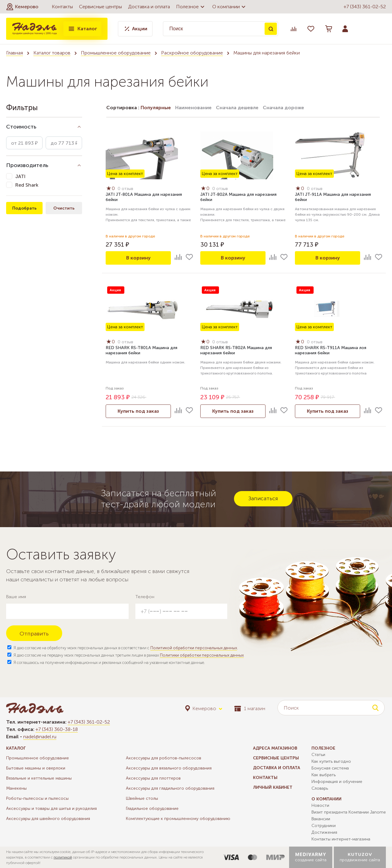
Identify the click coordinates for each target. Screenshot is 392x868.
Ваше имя (16, 597)
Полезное (191, 7)
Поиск (271, 29)
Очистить (64, 208)
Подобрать (24, 208)
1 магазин (250, 708)
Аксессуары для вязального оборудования (169, 768)
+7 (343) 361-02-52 (365, 7)
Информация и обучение (337, 782)
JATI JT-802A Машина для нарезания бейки (238, 197)
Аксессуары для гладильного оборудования (170, 788)
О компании (230, 7)
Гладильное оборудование (152, 808)
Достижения (324, 832)
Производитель (27, 165)
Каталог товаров (52, 53)
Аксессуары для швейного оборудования (48, 819)
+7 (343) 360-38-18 (57, 729)
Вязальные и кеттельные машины (39, 778)
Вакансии (321, 819)
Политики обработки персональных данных (202, 655)
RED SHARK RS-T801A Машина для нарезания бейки (141, 350)
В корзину (138, 258)
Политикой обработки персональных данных (194, 648)
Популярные (156, 108)
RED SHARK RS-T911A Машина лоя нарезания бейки (331, 350)
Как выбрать (324, 775)
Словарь (320, 788)
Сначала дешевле (237, 108)
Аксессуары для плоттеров (153, 778)
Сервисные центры (100, 7)
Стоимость (21, 127)
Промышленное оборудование (116, 53)
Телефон (145, 597)
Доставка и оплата (149, 7)
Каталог (82, 29)
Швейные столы (142, 798)
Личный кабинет (273, 787)
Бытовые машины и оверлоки (36, 768)
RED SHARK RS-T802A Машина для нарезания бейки (236, 350)
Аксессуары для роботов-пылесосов (164, 758)
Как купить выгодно (331, 761)
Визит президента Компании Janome (349, 812)
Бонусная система (330, 768)
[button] (22, 7)
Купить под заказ (138, 411)
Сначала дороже (283, 108)
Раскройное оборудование (192, 53)
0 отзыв (125, 189)
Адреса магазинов (275, 748)
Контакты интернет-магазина (341, 839)
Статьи (318, 755)
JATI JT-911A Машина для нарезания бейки (333, 197)
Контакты (62, 7)
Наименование (193, 108)
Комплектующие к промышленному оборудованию (178, 819)
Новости (320, 805)
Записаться (263, 498)
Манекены (16, 788)
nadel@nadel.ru (40, 737)
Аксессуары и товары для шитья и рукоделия (51, 808)
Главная (15, 53)
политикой (63, 857)
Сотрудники (324, 826)
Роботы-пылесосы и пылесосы (37, 798)
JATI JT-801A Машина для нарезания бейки (144, 197)
